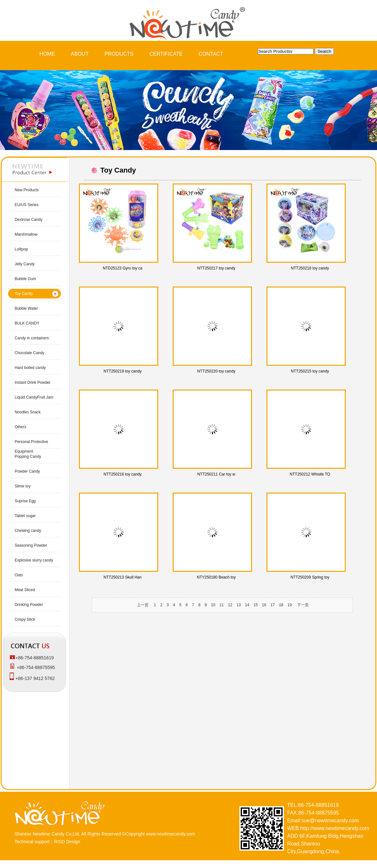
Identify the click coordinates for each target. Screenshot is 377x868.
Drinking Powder (29, 605)
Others (20, 427)
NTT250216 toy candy (122, 474)
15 (256, 605)
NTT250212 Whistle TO (310, 474)
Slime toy (22, 486)
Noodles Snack (28, 412)
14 (247, 605)
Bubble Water (26, 308)
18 (281, 605)
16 (264, 605)
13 (239, 605)
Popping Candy (28, 457)
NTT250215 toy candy (310, 371)
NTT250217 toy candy (216, 268)
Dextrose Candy (28, 220)
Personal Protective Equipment (31, 447)
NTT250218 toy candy (310, 268)
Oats (19, 575)
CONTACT (211, 54)
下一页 (303, 605)
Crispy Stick (25, 619)
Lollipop (21, 249)
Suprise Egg (25, 501)
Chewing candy (28, 531)
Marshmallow (26, 234)
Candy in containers (32, 338)
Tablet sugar (25, 516)
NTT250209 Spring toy (310, 577)
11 (222, 605)
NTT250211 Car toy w (216, 474)
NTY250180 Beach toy (216, 577)
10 (213, 605)
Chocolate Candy (29, 353)
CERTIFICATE (166, 54)
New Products (27, 190)
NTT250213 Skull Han (122, 577)
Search (324, 51)
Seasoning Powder (31, 545)
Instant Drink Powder (32, 382)
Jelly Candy (24, 264)
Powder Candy (27, 471)
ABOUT (80, 54)
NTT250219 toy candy (122, 371)
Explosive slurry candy (34, 560)
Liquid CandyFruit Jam (34, 397)
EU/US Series (26, 205)
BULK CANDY (27, 323)
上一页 (143, 605)
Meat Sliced (25, 590)
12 (230, 605)
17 (272, 605)
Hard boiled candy (30, 368)
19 (290, 605)
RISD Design (67, 842)
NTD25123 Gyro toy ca (123, 268)
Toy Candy (24, 294)
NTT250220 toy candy (216, 371)
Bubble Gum (25, 279)
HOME (47, 54)
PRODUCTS (119, 54)
